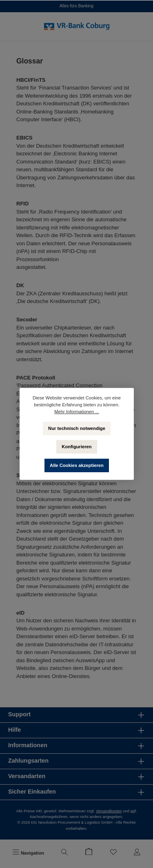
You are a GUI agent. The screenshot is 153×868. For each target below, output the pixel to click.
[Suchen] (64, 853)
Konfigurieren (76, 447)
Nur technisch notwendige (77, 428)
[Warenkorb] (89, 853)
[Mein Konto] (137, 853)
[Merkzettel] (113, 853)
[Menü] (28, 853)
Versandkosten (109, 811)
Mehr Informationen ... (76, 412)
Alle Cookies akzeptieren (77, 465)
